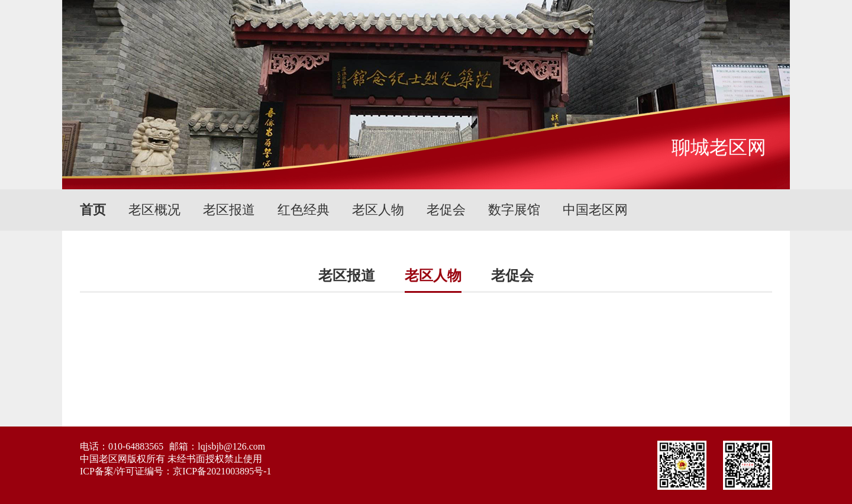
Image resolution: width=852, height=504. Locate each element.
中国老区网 (595, 210)
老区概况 (154, 210)
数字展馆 (514, 210)
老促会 (446, 210)
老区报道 (229, 210)
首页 (93, 210)
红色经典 (304, 210)
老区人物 (378, 210)
